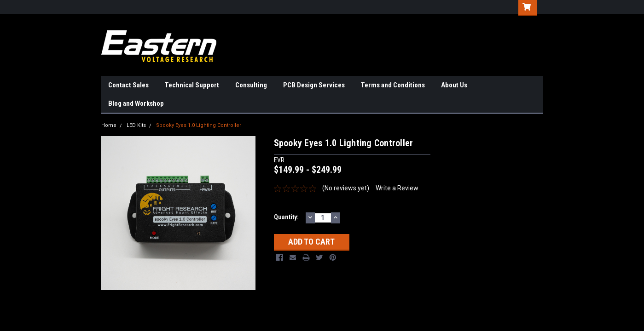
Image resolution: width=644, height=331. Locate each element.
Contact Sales (128, 85)
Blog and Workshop (136, 103)
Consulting (251, 85)
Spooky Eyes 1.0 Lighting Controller (199, 125)
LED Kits (136, 125)
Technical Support (192, 85)
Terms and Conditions (393, 85)
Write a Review (397, 188)
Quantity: (286, 217)
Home (109, 125)
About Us (454, 85)
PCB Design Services (314, 85)
